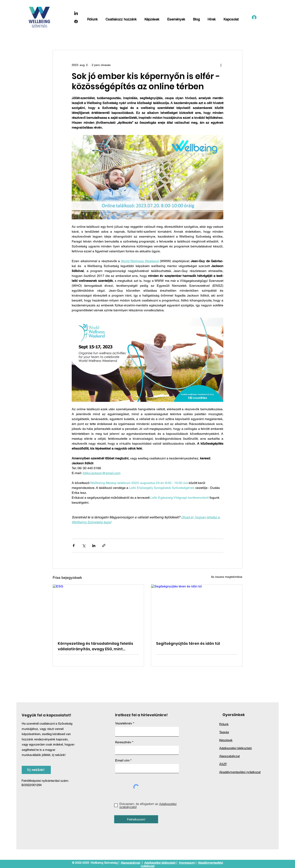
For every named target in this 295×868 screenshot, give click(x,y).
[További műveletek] (221, 65)
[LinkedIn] (76, 14)
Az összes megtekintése (227, 577)
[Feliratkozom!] (136, 819)
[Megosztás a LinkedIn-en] (94, 546)
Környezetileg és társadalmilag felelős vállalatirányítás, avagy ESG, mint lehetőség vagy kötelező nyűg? (95, 646)
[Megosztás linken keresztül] (104, 546)
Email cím (122, 760)
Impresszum (187, 863)
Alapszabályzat (130, 863)
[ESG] (98, 610)
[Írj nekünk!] (36, 770)
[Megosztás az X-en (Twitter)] (84, 546)
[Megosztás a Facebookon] (74, 546)
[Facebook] (76, 22)
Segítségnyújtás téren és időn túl (188, 643)
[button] (121, 17)
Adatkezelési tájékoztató (160, 863)
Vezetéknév (124, 723)
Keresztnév (123, 742)
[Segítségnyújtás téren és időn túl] (197, 610)
